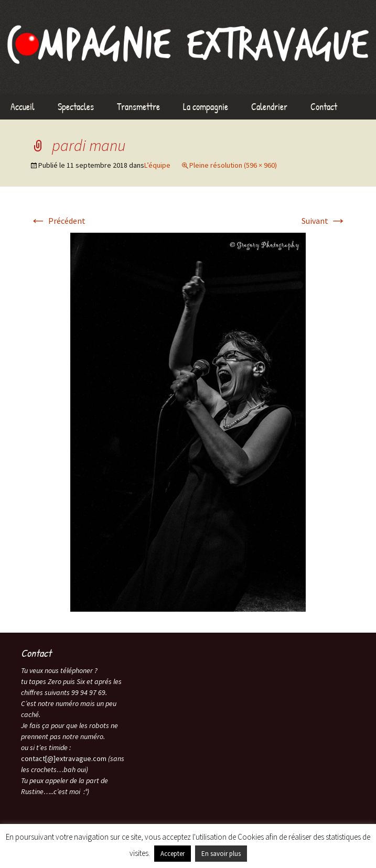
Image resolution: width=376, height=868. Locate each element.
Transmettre (138, 107)
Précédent (58, 221)
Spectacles (76, 107)
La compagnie (206, 107)
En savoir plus (221, 854)
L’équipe (157, 165)
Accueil (23, 107)
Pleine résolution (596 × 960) (233, 165)
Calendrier (269, 107)
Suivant (324, 221)
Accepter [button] (173, 854)
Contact (324, 107)
